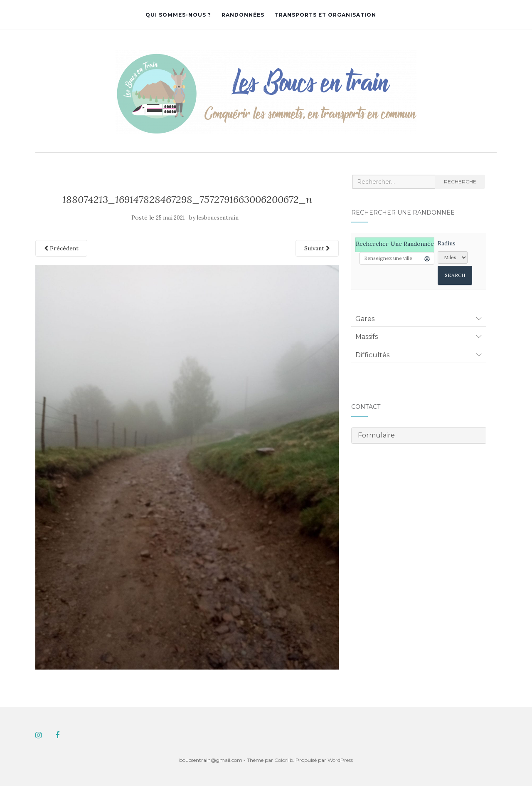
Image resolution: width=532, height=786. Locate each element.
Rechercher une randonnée (395, 244)
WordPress (340, 760)
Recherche (460, 182)
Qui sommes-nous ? (178, 15)
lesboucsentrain (218, 218)
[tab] (419, 319)
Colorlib (284, 760)
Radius (447, 243)
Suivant (317, 248)
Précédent (61, 248)
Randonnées (243, 15)
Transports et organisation (325, 15)
